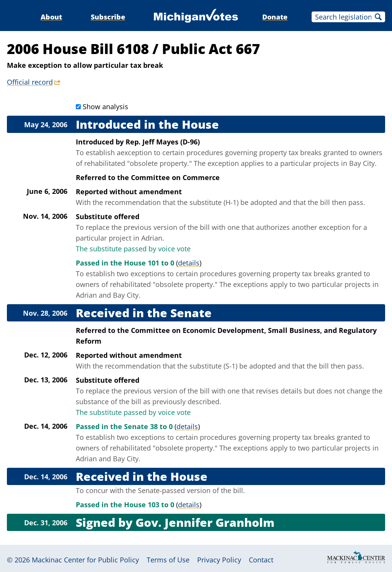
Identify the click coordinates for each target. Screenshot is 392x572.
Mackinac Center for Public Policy (85, 560)
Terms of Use (168, 560)
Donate (275, 17)
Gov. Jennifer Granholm (205, 522)
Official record (30, 82)
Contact (261, 560)
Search (378, 17)
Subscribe (108, 17)
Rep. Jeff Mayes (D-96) (163, 142)
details (189, 263)
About (51, 17)
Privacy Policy (219, 560)
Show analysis (105, 107)
